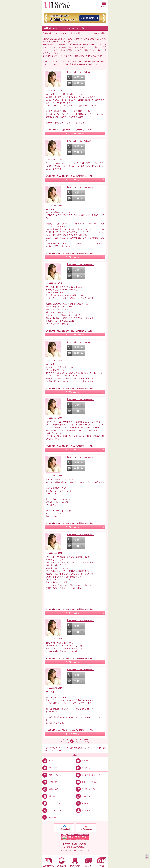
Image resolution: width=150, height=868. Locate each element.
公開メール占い (51, 789)
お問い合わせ (83, 803)
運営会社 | (83, 847)
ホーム (48, 761)
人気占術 (48, 796)
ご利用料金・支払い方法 (88, 775)
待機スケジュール (52, 775)
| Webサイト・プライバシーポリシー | (75, 851)
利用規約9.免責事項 (78, 64)
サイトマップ (50, 818)
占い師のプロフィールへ (75, 133)
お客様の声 (49, 782)
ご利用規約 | (83, 844)
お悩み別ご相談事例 (86, 782)
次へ (86, 741)
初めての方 (49, 768)
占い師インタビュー (86, 789)
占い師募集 (83, 810)
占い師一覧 (83, 768)
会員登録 (82, 761)
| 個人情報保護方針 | (70, 844)
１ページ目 (72, 56)
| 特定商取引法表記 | (71, 847)
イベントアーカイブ (53, 810)
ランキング (83, 796)
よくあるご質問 (51, 803)
